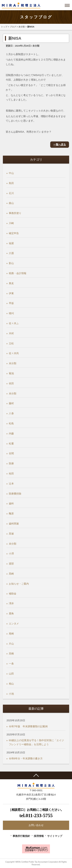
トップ (4, 27)
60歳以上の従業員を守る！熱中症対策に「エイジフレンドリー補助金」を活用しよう (36, 742)
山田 (11, 674)
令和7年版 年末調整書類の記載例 (28, 726)
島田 (11, 183)
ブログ (13, 27)
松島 (11, 423)
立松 (11, 343)
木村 (11, 333)
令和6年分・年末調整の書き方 (26, 758)
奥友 (11, 283)
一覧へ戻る (60, 145)
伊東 (11, 293)
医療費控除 (15, 494)
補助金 (13, 594)
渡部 (11, 564)
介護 (11, 253)
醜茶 (11, 514)
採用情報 (39, 836)
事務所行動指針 (21, 836)
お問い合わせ (36, 825)
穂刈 (11, 313)
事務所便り (15, 213)
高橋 (11, 654)
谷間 (11, 453)
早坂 (11, 303)
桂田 (11, 474)
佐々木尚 (14, 353)
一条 (11, 664)
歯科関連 (14, 524)
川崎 (11, 223)
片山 (11, 644)
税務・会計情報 (18, 273)
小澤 (11, 554)
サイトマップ (55, 836)
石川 (11, 193)
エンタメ (14, 624)
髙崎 (11, 574)
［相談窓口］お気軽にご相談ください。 (36, 813)
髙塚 (11, 534)
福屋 (11, 243)
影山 (11, 263)
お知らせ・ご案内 (19, 584)
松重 (11, 444)
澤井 (11, 603)
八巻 (11, 413)
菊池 (11, 373)
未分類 (22, 27)
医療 (11, 463)
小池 (11, 694)
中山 (11, 173)
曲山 (11, 203)
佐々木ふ (14, 323)
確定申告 (14, 233)
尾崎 (11, 634)
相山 (11, 684)
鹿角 (11, 613)
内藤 (11, 434)
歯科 (11, 503)
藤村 (11, 403)
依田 (11, 383)
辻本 (11, 484)
